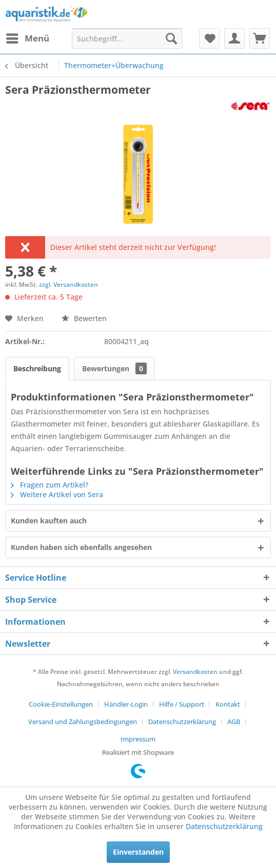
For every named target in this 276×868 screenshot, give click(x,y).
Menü (28, 37)
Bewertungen (114, 368)
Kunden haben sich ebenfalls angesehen (81, 547)
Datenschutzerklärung (182, 722)
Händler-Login (126, 704)
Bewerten (84, 318)
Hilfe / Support (182, 704)
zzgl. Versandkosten (68, 284)
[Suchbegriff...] (127, 38)
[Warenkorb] (260, 38)
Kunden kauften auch (49, 521)
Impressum (138, 739)
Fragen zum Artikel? (50, 485)
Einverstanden (138, 852)
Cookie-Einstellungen (61, 704)
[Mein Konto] (234, 38)
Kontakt (228, 704)
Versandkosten (195, 672)
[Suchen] (171, 38)
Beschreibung (37, 368)
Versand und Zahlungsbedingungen (83, 722)
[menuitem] (27, 38)
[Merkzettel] (209, 38)
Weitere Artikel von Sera (57, 494)
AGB (234, 722)
